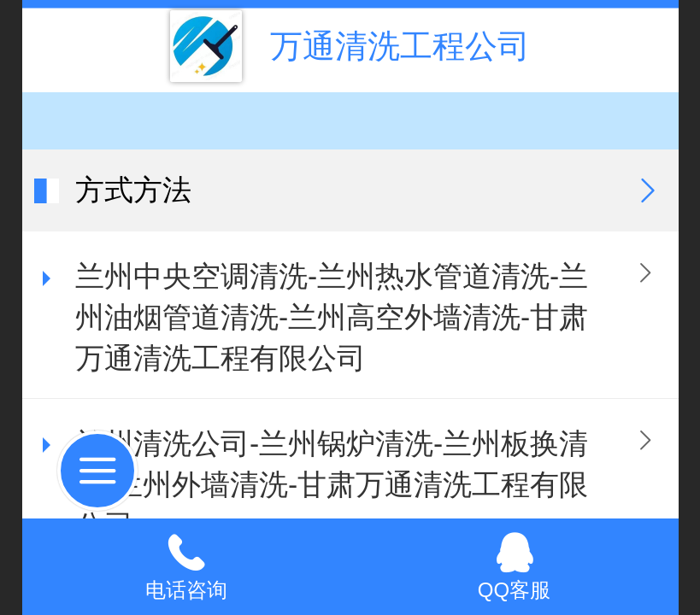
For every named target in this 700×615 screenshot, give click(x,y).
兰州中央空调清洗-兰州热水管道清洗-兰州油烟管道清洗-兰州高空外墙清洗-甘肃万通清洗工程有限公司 (332, 317)
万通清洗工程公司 (400, 46)
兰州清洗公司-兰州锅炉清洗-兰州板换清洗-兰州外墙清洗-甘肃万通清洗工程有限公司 (332, 485)
